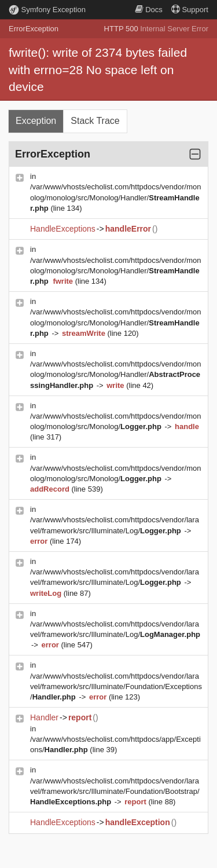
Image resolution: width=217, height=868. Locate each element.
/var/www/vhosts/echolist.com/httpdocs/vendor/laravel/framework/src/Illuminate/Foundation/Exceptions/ (116, 686)
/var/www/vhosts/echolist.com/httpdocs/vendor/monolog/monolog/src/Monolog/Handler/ (116, 197)
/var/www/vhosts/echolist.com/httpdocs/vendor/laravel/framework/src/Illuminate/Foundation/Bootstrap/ (115, 791)
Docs (149, 10)
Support (190, 10)
